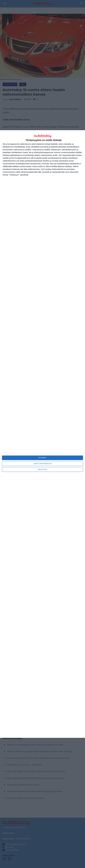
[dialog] (42, 434)
